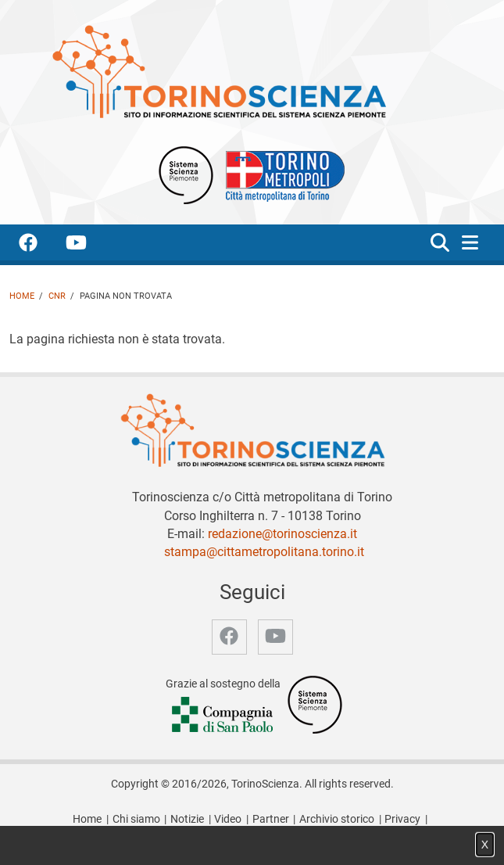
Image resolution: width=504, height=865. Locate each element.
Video (228, 819)
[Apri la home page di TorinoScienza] (219, 71)
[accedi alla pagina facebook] (41, 245)
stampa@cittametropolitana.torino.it (264, 552)
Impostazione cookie (252, 836)
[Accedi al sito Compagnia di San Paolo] (223, 716)
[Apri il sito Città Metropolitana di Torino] (281, 174)
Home (22, 296)
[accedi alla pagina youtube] (89, 245)
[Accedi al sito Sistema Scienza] (315, 704)
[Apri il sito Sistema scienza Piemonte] (186, 174)
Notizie (187, 819)
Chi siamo (136, 819)
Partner (271, 819)
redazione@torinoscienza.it (282, 534)
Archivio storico (337, 819)
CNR (57, 296)
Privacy (402, 819)
